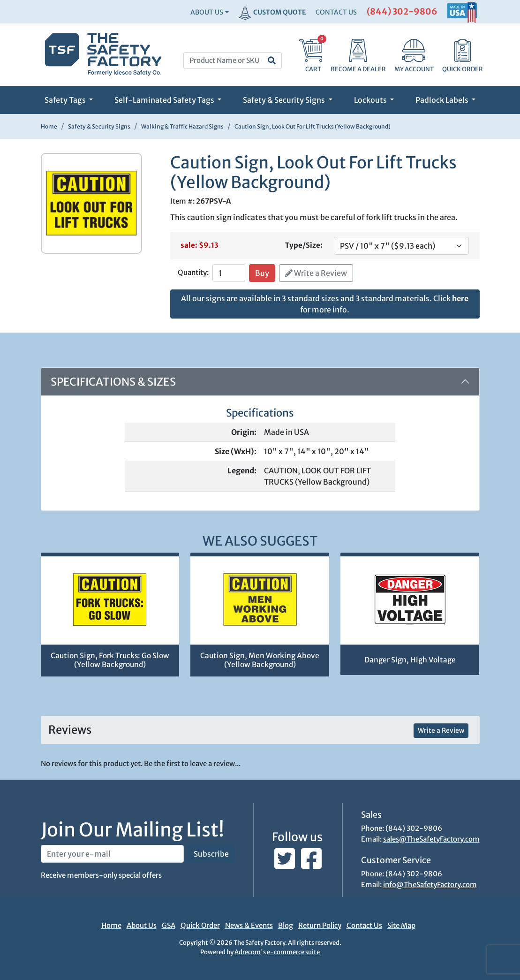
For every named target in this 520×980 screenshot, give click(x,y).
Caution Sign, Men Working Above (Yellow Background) (260, 660)
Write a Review (316, 273)
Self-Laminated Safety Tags (165, 100)
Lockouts (371, 100)
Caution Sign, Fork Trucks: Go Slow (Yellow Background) (110, 660)
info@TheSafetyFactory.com (430, 885)
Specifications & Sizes (113, 382)
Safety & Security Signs (285, 100)
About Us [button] (207, 12)
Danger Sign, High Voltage (410, 660)
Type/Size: (304, 245)
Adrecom (248, 952)
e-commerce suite (293, 952)
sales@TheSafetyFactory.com (431, 839)
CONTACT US (336, 12)
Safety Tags (66, 100)
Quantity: (193, 272)
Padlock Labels (443, 100)
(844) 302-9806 (402, 11)
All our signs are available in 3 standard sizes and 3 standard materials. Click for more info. (325, 304)
